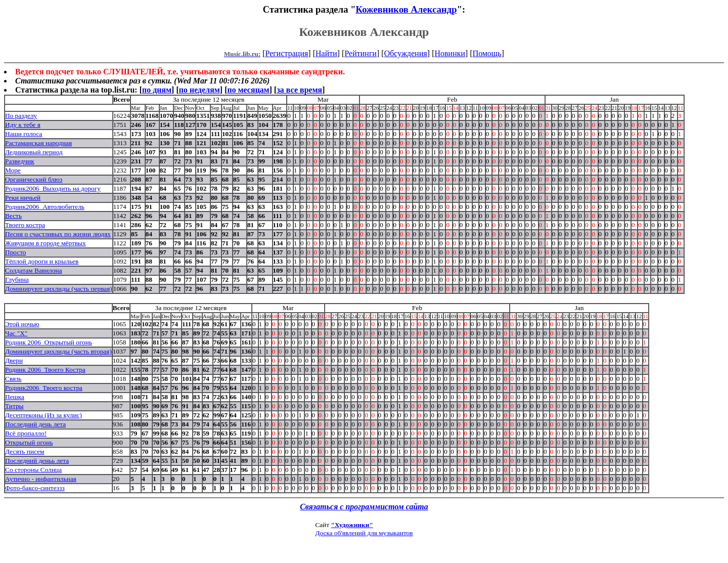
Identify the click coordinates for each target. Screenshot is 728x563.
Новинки (450, 53)
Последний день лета (35, 424)
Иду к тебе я (23, 125)
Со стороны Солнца (33, 470)
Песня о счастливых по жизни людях (58, 234)
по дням (157, 90)
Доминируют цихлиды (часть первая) (59, 289)
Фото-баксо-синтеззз (35, 488)
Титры (14, 406)
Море (13, 170)
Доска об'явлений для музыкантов (364, 533)
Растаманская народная (38, 143)
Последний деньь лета (37, 461)
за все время (299, 90)
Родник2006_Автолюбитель (45, 207)
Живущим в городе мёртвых (45, 243)
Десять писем (25, 451)
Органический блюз (34, 179)
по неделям (199, 90)
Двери (14, 360)
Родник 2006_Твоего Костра (45, 370)
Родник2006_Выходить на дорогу (53, 188)
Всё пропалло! (26, 433)
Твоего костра (25, 225)
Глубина (17, 279)
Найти (326, 53)
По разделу (21, 116)
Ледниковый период (34, 152)
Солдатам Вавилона (34, 270)
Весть (13, 216)
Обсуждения (406, 53)
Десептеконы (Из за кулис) (43, 415)
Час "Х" (16, 333)
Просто (16, 252)
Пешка (15, 397)
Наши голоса (24, 134)
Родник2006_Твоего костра (44, 388)
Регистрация (287, 53)
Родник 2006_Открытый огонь (49, 342)
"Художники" (352, 525)
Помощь (487, 53)
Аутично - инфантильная (41, 479)
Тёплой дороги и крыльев (42, 261)
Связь (13, 379)
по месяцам (248, 90)
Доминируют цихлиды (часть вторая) (58, 351)
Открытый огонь (29, 442)
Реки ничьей (23, 198)
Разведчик (20, 161)
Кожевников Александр (406, 9)
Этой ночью (22, 324)
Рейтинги (360, 53)
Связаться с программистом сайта (364, 507)
